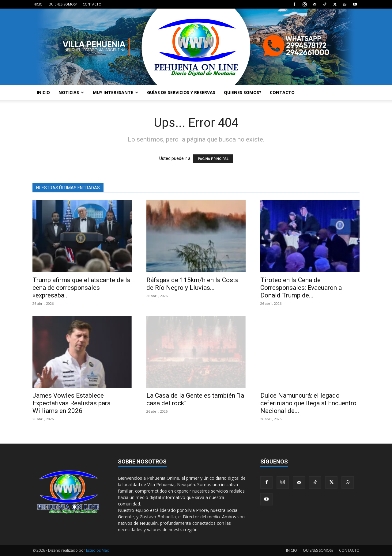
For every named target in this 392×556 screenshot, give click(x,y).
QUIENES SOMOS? (63, 4)
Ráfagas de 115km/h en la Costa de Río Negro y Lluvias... (192, 284)
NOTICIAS (71, 92)
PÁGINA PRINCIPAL (213, 159)
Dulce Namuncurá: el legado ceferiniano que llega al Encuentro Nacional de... (308, 403)
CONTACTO (92, 4)
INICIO (38, 4)
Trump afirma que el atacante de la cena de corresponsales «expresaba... (81, 288)
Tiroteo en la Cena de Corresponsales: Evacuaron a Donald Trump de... (301, 288)
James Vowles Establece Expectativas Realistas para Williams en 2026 (72, 403)
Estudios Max (97, 550)
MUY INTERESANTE (115, 92)
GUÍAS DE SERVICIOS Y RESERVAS (181, 92)
